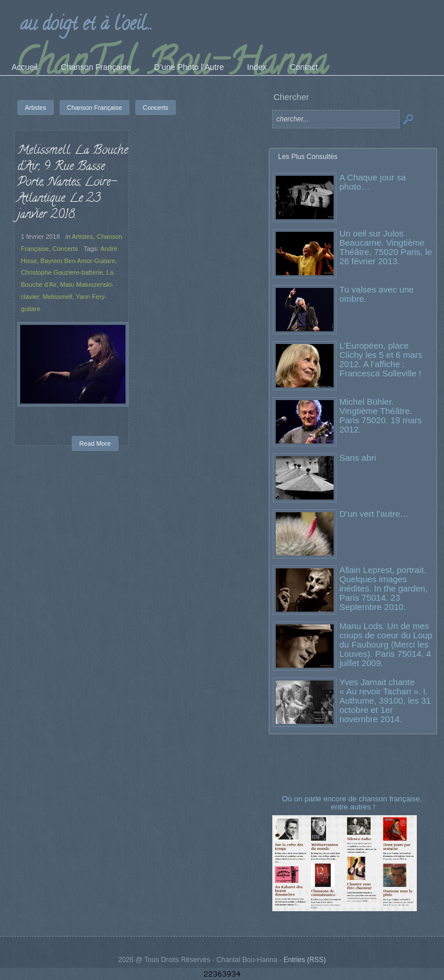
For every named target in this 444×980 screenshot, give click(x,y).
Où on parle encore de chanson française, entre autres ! (353, 803)
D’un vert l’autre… (374, 514)
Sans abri (358, 458)
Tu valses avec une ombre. (377, 294)
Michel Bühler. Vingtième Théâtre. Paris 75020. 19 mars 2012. (381, 415)
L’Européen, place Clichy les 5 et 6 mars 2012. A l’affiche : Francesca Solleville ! (381, 359)
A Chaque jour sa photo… (373, 182)
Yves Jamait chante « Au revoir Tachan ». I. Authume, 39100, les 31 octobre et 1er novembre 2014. (385, 700)
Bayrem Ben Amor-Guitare (78, 261)
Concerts (65, 249)
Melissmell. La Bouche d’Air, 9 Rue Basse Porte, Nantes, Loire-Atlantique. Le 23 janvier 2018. (73, 183)
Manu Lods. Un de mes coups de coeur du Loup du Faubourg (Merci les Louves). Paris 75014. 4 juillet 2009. (386, 644)
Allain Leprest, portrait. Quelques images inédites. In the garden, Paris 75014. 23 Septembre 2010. (384, 588)
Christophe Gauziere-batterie (62, 272)
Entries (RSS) (304, 960)
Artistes (82, 236)
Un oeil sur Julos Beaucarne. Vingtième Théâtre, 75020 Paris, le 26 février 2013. (386, 247)
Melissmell (57, 297)
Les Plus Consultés (308, 157)
